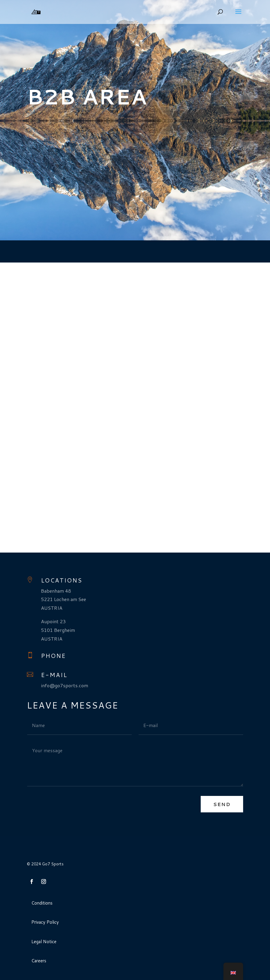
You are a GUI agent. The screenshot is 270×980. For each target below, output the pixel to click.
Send (222, 804)
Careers (39, 961)
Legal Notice (44, 942)
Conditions (42, 903)
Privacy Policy (45, 922)
